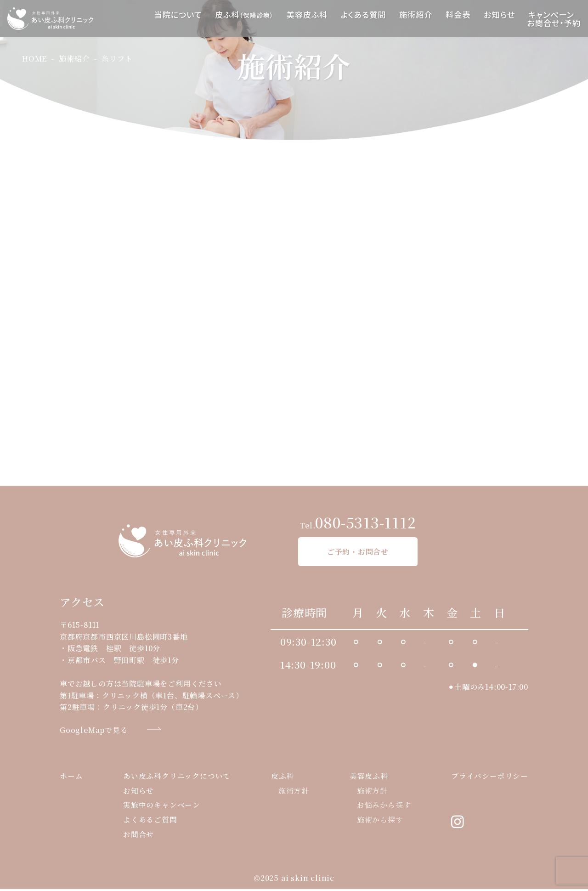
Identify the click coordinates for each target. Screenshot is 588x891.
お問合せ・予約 (554, 23)
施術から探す (380, 822)
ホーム (71, 778)
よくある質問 (364, 14)
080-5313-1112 (366, 522)
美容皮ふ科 (307, 14)
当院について (178, 14)
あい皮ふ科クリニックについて (177, 778)
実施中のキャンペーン (162, 807)
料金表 (458, 14)
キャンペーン (551, 14)
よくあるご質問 (150, 822)
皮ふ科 (244, 14)
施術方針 (294, 792)
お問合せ (139, 837)
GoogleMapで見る (94, 730)
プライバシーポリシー (490, 778)
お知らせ (499, 14)
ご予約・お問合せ (358, 552)
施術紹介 (416, 14)
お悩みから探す (384, 807)
